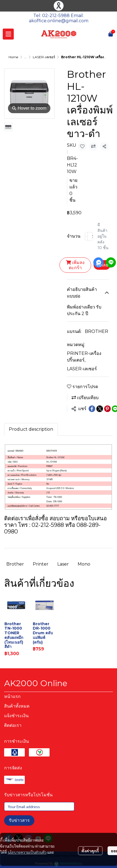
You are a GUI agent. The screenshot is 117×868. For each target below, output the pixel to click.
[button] (103, 34)
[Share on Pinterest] (107, 409)
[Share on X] (100, 409)
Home (13, 57)
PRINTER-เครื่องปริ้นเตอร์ (84, 357)
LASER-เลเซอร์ (44, 57)
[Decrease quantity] (86, 236)
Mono (84, 564)
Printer (41, 564)
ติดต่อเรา (13, 725)
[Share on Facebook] (92, 409)
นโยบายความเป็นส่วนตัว (27, 852)
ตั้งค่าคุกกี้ (90, 851)
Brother (15, 564)
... (25, 57)
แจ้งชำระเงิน (16, 716)
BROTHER (96, 331)
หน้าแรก (12, 696)
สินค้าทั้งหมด (17, 706)
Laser (63, 564)
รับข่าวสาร (19, 820)
